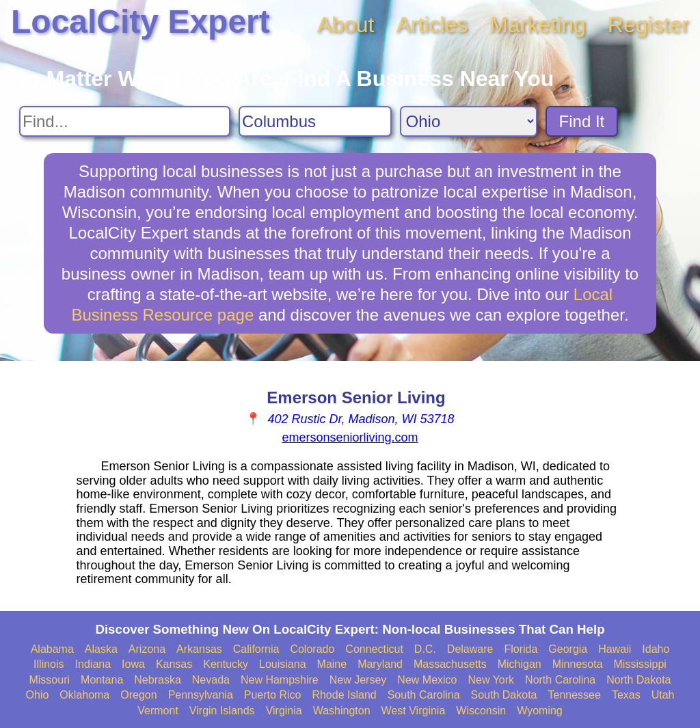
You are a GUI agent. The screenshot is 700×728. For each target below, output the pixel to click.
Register (648, 25)
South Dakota (504, 695)
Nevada (211, 680)
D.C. (425, 649)
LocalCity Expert (140, 22)
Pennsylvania (201, 695)
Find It (582, 121)
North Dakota (638, 680)
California (256, 649)
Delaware (470, 649)
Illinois (49, 664)
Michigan (520, 664)
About (346, 25)
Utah (663, 695)
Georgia (568, 649)
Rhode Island (344, 695)
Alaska (101, 649)
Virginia (284, 711)
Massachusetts (450, 664)
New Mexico (427, 680)
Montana (102, 680)
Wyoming (540, 711)
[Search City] (315, 121)
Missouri (49, 680)
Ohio (38, 695)
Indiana (93, 664)
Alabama (52, 649)
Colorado (312, 649)
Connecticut (374, 649)
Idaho (656, 649)
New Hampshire (280, 680)
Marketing (538, 25)
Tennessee (574, 695)
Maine (332, 664)
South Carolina (424, 695)
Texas (626, 695)
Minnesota (578, 664)
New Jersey (358, 680)
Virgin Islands (222, 711)
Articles (432, 25)
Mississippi (640, 664)
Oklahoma (84, 695)
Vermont (158, 711)
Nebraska (157, 680)
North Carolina (560, 680)
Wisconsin (481, 711)
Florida (521, 649)
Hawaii (615, 649)
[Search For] (125, 121)
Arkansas (199, 649)
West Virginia (414, 711)
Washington (342, 711)
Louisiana (283, 664)
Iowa (133, 664)
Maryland (380, 664)
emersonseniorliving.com (350, 437)
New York (491, 680)
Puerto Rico (273, 695)
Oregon (138, 695)
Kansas (174, 664)
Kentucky (226, 664)
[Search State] (469, 121)
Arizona (147, 649)
